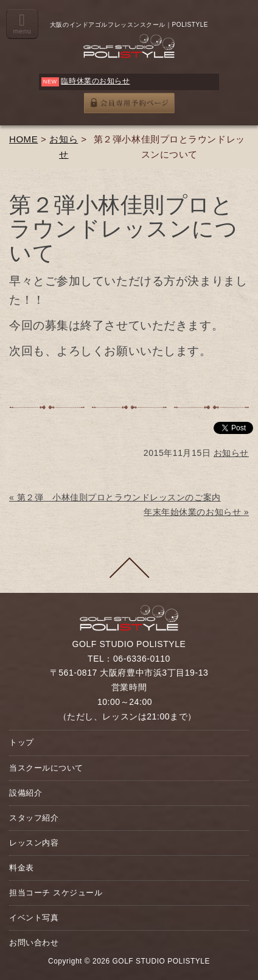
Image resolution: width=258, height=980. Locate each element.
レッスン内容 (34, 843)
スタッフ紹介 (34, 818)
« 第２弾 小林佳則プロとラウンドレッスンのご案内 (115, 497)
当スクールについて (46, 768)
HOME (23, 139)
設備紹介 (26, 793)
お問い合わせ (34, 943)
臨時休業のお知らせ (95, 81)
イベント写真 (34, 918)
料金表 (22, 868)
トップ (22, 742)
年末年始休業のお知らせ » (196, 512)
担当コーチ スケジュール (56, 893)
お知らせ (231, 453)
